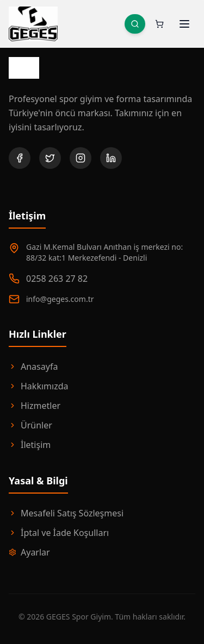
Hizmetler (35, 406)
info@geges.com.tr (60, 299)
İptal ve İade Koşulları (59, 533)
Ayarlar (29, 552)
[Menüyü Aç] (184, 24)
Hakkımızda (38, 386)
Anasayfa (33, 367)
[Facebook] (20, 158)
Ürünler (30, 425)
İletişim (30, 445)
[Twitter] (50, 158)
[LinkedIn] (111, 158)
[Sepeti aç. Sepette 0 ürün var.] (159, 24)
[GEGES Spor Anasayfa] (33, 24)
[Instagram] (81, 158)
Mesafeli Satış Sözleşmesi (66, 513)
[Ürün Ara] (135, 24)
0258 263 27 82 (57, 279)
